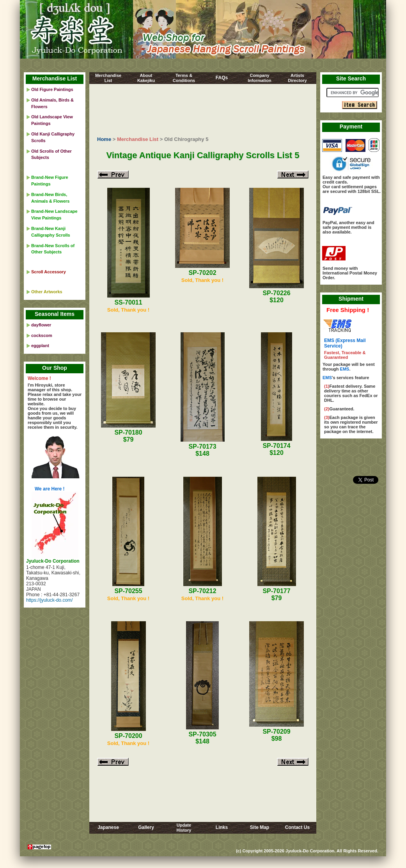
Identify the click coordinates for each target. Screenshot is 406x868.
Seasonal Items (55, 314)
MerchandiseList (108, 78)
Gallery (146, 827)
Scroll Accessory (49, 272)
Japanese (108, 827)
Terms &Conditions (184, 78)
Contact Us (297, 827)
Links (222, 827)
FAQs (222, 78)
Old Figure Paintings (52, 89)
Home (104, 139)
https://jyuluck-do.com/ (49, 600)
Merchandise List (138, 139)
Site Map (260, 827)
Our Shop (55, 368)
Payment (351, 127)
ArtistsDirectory (297, 78)
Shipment (351, 299)
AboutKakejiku (146, 78)
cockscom (42, 335)
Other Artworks (47, 292)
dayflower (41, 325)
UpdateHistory (184, 828)
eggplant (40, 346)
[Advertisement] (203, 109)
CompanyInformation (260, 78)
